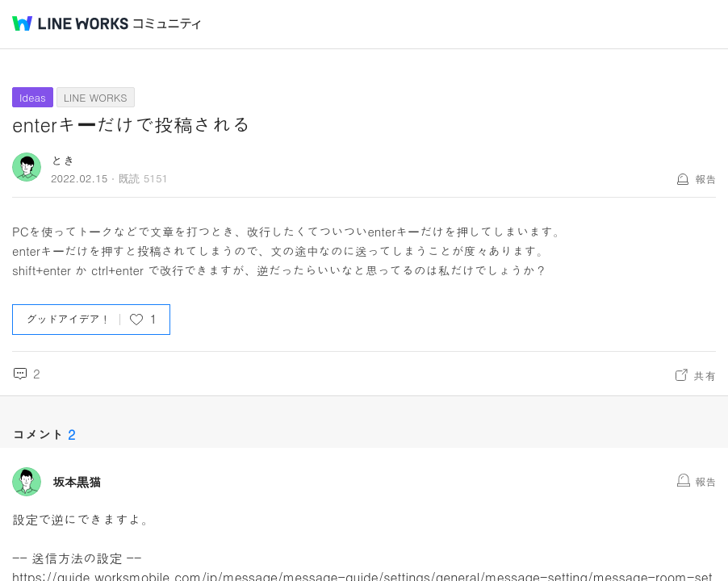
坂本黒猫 (77, 482)
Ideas (33, 97)
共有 (705, 375)
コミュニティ (167, 24)
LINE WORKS (96, 97)
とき (63, 160)
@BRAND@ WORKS (70, 23)
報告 (705, 179)
